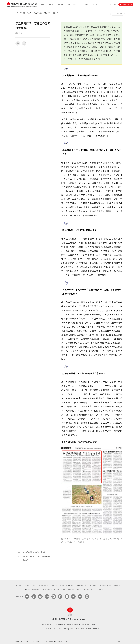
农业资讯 (30, 13)
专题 (68, 4)
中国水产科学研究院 (66, 585)
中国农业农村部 (30, 585)
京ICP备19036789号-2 (49, 641)
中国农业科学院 (43, 585)
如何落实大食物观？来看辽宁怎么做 (34, 552)
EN (115, 4)
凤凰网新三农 (88, 590)
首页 (43, 4)
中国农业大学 (62, 590)
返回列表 (119, 14)
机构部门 (86, 4)
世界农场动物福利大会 (32, 590)
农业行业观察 (99, 590)
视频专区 (76, 4)
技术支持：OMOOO (64, 641)
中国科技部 (93, 585)
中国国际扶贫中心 (81, 585)
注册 (131, 5)
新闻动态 (60, 4)
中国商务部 (54, 585)
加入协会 (96, 4)
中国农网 (117, 585)
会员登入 (125, 5)
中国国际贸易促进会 (48, 590)
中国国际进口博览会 (75, 590)
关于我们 (51, 4)
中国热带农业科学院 (105, 585)
